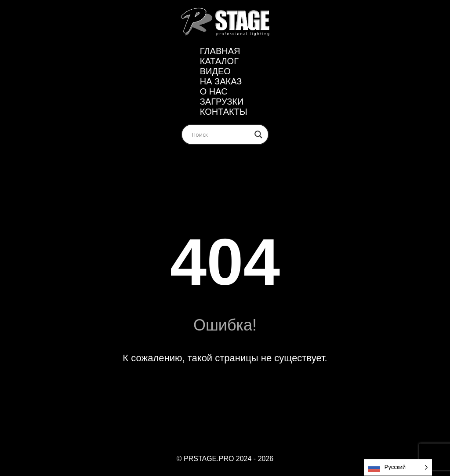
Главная (220, 51)
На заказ (221, 81)
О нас (214, 91)
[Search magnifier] (258, 134)
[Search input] (221, 134)
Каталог (219, 61)
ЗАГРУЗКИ (222, 102)
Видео (215, 71)
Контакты (224, 112)
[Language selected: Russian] (398, 467)
